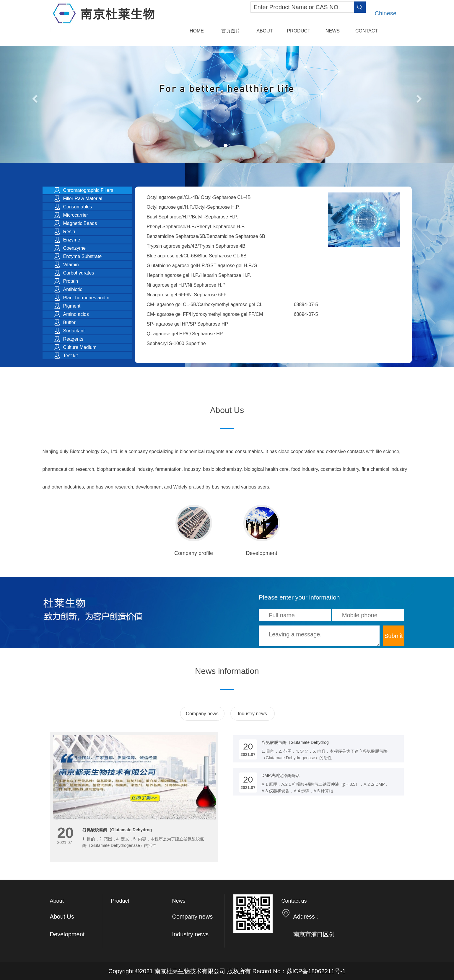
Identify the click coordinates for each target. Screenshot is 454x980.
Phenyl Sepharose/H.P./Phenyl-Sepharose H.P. (196, 227)
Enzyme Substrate (83, 256)
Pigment (72, 306)
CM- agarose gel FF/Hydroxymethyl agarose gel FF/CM (205, 314)
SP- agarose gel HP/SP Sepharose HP (187, 324)
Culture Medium (80, 347)
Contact (367, 31)
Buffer (69, 322)
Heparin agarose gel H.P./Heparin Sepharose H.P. (199, 275)
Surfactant (74, 331)
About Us (62, 917)
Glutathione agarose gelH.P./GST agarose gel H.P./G (202, 266)
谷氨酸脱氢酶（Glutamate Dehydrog (117, 830)
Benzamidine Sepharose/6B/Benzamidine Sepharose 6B (206, 236)
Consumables (78, 207)
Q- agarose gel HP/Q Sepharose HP (185, 334)
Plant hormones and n (86, 298)
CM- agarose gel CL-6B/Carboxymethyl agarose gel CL (205, 304)
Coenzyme (74, 248)
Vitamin (71, 265)
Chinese (386, 13)
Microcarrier (76, 215)
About (265, 31)
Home (197, 31)
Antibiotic (73, 289)
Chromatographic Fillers (88, 190)
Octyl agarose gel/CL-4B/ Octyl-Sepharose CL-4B (199, 197)
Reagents (73, 339)
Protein (71, 281)
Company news (202, 714)
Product (298, 31)
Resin (69, 232)
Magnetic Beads (80, 223)
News (333, 31)
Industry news (252, 714)
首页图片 (231, 31)
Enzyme (72, 240)
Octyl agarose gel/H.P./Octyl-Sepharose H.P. (193, 207)
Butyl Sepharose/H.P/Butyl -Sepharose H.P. (192, 217)
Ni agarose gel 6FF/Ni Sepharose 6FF (187, 295)
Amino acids (76, 314)
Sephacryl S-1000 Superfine (176, 343)
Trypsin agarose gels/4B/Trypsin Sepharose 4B (196, 246)
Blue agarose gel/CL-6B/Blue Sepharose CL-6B (197, 256)
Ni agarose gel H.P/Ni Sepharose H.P (186, 285)
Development (67, 934)
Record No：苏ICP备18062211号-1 (299, 971)
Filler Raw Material (83, 199)
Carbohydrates (79, 273)
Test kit (71, 356)
